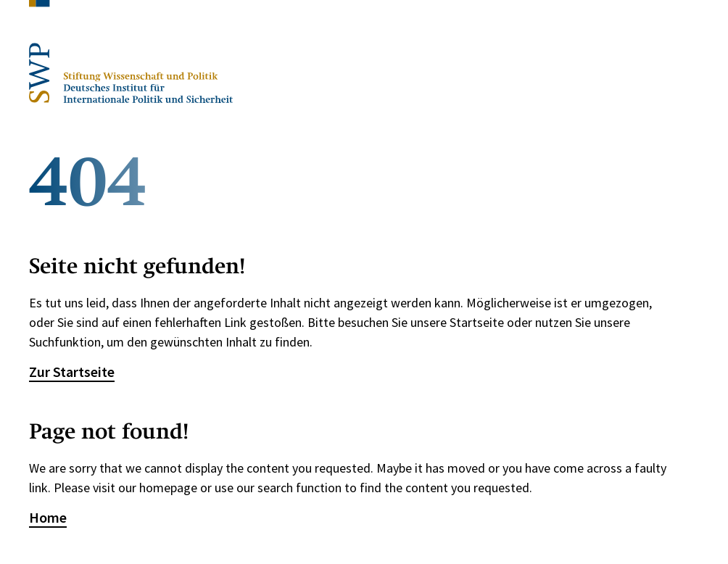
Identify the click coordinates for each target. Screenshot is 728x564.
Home (48, 517)
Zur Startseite (72, 372)
